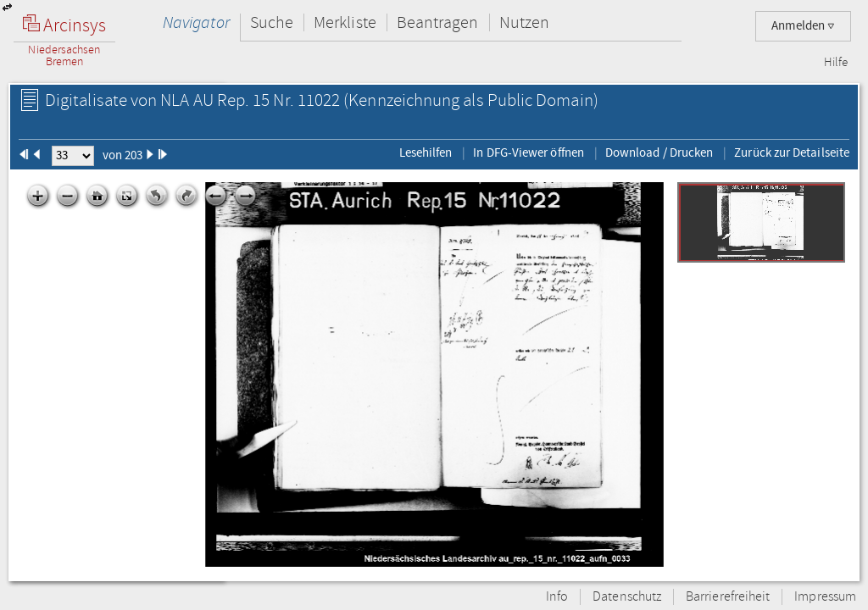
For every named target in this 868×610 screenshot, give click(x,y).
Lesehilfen (426, 152)
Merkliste (345, 22)
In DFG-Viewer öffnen (529, 152)
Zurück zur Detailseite (792, 152)
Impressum (825, 597)
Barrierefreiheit (728, 597)
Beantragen (438, 22)
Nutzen (524, 22)
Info (557, 597)
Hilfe (836, 63)
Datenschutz (627, 597)
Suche (272, 22)
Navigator (196, 22)
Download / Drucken (659, 152)
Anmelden (803, 26)
